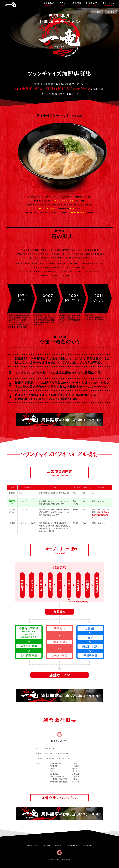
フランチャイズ (71, 846)
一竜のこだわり (33, 846)
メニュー (47, 846)
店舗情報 (58, 846)
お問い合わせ (87, 846)
